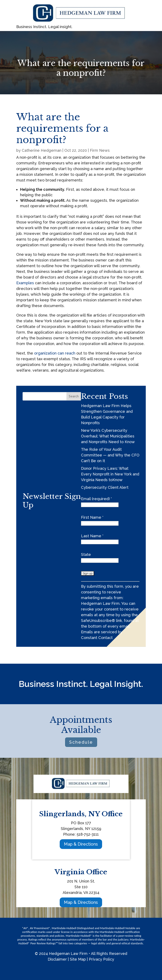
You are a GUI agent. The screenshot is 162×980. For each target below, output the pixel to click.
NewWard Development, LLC (81, 969)
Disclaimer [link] (57, 959)
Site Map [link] (78, 959)
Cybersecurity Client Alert (105, 487)
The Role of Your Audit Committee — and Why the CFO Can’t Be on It (110, 455)
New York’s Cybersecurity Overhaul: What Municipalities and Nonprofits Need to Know (108, 436)
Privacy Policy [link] (101, 959)
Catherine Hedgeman (42, 150)
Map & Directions (81, 844)
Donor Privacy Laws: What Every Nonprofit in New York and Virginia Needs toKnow (110, 474)
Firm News (100, 150)
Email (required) (96, 499)
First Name (92, 517)
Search (74, 396)
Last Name (92, 536)
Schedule (81, 742)
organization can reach (55, 353)
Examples (25, 283)
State (86, 554)
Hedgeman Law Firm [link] (68, 954)
